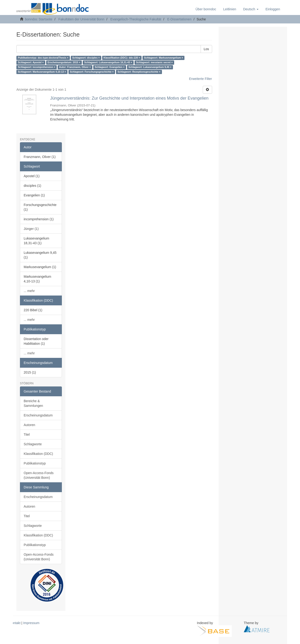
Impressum (31, 623)
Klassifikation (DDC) (38, 454)
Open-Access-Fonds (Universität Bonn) (39, 475)
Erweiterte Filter (200, 79)
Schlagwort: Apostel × (31, 63)
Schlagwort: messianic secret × (154, 63)
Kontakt (15, 623)
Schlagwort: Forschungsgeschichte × (92, 72)
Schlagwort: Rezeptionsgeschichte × (139, 72)
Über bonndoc (206, 9)
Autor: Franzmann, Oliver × (75, 67)
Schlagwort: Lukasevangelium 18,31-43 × (108, 63)
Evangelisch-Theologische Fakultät (136, 19)
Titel (27, 434)
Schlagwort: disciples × (86, 58)
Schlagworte (33, 444)
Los (206, 49)
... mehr (29, 291)
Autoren (29, 425)
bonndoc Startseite (39, 19)
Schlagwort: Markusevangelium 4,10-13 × (42, 72)
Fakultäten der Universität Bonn (81, 19)
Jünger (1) (31, 229)
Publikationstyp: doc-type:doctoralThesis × (43, 58)
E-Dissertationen (179, 19)
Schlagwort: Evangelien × (110, 67)
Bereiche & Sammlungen (33, 403)
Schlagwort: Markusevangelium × (163, 58)
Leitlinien (230, 9)
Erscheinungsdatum (38, 415)
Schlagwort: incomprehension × (37, 67)
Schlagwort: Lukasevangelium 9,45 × (150, 67)
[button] (251, 9)
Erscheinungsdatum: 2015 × (64, 63)
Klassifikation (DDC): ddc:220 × (122, 58)
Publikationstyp (35, 463)
